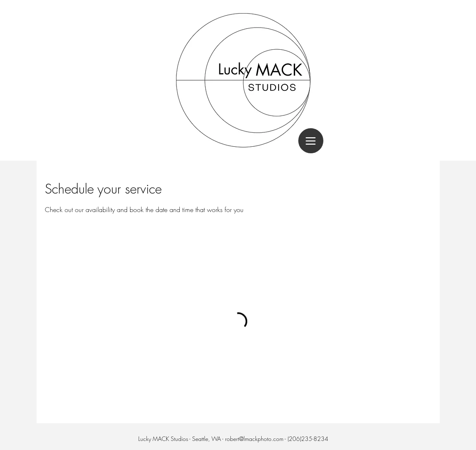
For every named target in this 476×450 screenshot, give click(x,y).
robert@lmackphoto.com (254, 439)
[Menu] (311, 141)
